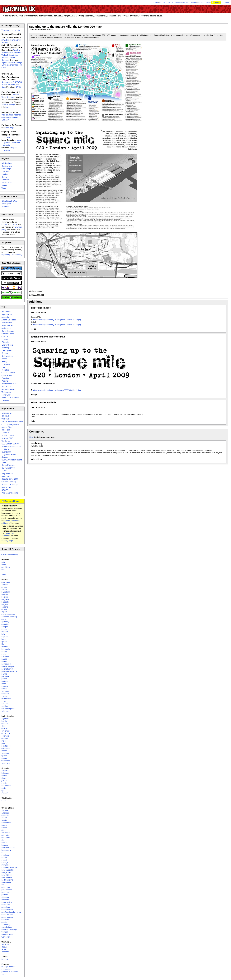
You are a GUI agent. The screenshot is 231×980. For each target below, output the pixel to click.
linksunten (6, 647)
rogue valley (7, 902)
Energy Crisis (7, 345)
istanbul (5, 632)
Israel (4, 949)
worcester (6, 937)
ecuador (5, 738)
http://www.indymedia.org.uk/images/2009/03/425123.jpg (57, 324)
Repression (6, 386)
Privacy (186, 2)
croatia (4, 609)
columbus (6, 838)
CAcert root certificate (8, 535)
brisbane (5, 773)
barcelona (6, 592)
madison (5, 855)
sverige (5, 696)
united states (7, 927)
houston (5, 845)
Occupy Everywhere (10, 424)
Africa (4, 575)
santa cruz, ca (7, 917)
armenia (5, 585)
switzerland (6, 699)
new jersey (6, 872)
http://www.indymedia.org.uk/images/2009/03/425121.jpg (57, 390)
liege (3, 639)
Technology (6, 392)
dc (3, 840)
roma (4, 684)
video (4, 570)
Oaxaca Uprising (9, 482)
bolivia (4, 721)
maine (4, 858)
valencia (5, 711)
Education (6, 342)
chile (3, 726)
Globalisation (7, 356)
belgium (5, 597)
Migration (5, 370)
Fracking (5, 348)
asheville (5, 815)
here (7, 107)
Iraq (3, 367)
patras (4, 674)
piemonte (5, 676)
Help (208, 2)
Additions (36, 302)
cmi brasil (6, 731)
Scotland (5, 207)
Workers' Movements (10, 398)
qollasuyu (6, 748)
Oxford (4, 177)
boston (4, 825)
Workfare (5, 419)
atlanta (4, 818)
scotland (5, 694)
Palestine (5, 378)
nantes (4, 659)
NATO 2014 (6, 413)
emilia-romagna (8, 614)
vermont (5, 932)
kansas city (6, 850)
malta (4, 654)
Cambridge (6, 169)
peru (3, 743)
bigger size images (41, 308)
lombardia (6, 649)
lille (3, 644)
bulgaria (5, 604)
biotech (5, 959)
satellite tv (6, 567)
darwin (4, 778)
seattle (4, 922)
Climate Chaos (8, 334)
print (3, 562)
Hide (31, 437)
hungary (5, 627)
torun (4, 701)
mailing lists (6, 969)
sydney (4, 793)
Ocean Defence (8, 373)
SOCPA (5, 490)
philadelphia (7, 890)
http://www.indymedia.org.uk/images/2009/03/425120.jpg (57, 319)
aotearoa (5, 771)
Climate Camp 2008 (10, 479)
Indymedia (6, 364)
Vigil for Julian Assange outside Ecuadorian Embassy (11, 117)
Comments (36, 432)
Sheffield (5, 180)
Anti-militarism (8, 325)
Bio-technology (8, 331)
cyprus (4, 612)
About (193, 2)
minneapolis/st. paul (10, 867)
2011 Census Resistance (12, 422)
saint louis (6, 905)
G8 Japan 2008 (8, 468)
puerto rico (6, 746)
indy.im (4, 224)
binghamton (6, 823)
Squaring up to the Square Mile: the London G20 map (65, 27)
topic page (10, 128)
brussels (5, 602)
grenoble (5, 624)
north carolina (7, 880)
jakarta (4, 781)
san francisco (7, 910)
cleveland (6, 833)
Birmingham (7, 166)
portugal (5, 681)
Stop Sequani (7, 473)
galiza (4, 619)
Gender (5, 353)
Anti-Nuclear (7, 323)
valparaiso (6, 761)
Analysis (5, 317)
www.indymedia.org (10, 555)
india (3, 800)
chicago (5, 830)
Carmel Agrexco (8, 465)
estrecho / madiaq (9, 617)
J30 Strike (6, 433)
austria (4, 589)
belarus (5, 594)
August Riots (7, 427)
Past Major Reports (10, 493)
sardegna (5, 691)
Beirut (4, 947)
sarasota (5, 920)
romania (5, 686)
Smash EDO (7, 487)
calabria (5, 607)
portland (5, 895)
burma (4, 776)
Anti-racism (6, 328)
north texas (6, 882)
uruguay (5, 758)
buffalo (4, 828)
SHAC (4, 471)
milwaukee (6, 865)
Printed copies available (43, 402)
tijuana (4, 756)
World (4, 188)
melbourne (6, 786)
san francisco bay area (11, 912)
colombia (5, 736)
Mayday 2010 (7, 438)
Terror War (6, 395)
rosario (4, 751)
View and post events (11, 30)
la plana (5, 637)
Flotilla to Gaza (8, 435)
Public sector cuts (9, 384)
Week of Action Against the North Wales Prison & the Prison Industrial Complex (12, 55)
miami (4, 860)
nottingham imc (8, 669)
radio (4, 565)
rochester (5, 900)
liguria (4, 642)
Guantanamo (7, 452)
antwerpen (6, 582)
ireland (4, 629)
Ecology (5, 339)
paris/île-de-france (9, 671)
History (4, 362)
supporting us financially (12, 255)
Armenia (5, 944)
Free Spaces (7, 350)
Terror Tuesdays (8, 105)
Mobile (162, 2)
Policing (5, 381)
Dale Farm (6, 430)
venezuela (6, 763)
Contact (201, 2)
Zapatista (5, 400)
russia (4, 689)
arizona (5, 810)
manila (4, 783)
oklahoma (6, 887)
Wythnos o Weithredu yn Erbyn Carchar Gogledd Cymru (12, 65)
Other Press (7, 375)
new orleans (7, 877)
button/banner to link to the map (48, 337)
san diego (6, 907)
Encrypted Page (12, 501)
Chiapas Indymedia (9, 149)
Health (4, 359)
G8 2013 (5, 416)
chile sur (5, 728)
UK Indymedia (28, 8)
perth (4, 788)
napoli (4, 661)
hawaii (4, 843)
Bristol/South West (9, 201)
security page (7, 541)
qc (3, 791)
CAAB (18, 87)
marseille (5, 656)
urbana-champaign (9, 929)
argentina (5, 719)
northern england (9, 666)
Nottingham (6, 204)
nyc (3, 885)
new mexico (7, 875)
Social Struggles (8, 389)
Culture (5, 337)
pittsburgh (6, 892)
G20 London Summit (10, 444)
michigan (5, 862)
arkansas (5, 813)
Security (218, 2)
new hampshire (8, 870)
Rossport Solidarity (10, 484)
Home (155, 2)
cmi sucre (6, 733)
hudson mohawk (8, 848)
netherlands (6, 664)
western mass (7, 934)
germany (5, 622)
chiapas (5, 724)
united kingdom (8, 709)
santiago (5, 753)
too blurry (36, 443)
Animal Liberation (9, 320)
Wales (4, 185)
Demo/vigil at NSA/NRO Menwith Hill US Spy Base (12, 85)
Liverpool (5, 171)
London (5, 174)
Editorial (170, 2)
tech (3, 974)
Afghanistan (7, 314)
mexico (4, 741)
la (2, 853)
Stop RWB (6, 476)
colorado (5, 835)
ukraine (5, 706)
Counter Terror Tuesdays (10, 96)
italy (3, 634)
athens (4, 587)
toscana (5, 704)
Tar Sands (6, 441)
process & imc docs (10, 972)
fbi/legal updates (8, 967)
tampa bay (6, 925)
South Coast (7, 183)
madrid (4, 652)
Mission (178, 2)
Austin (4, 820)
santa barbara (7, 915)
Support (226, 2)
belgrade (5, 599)
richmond (5, 897)
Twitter (14, 224)
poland (4, 679)
